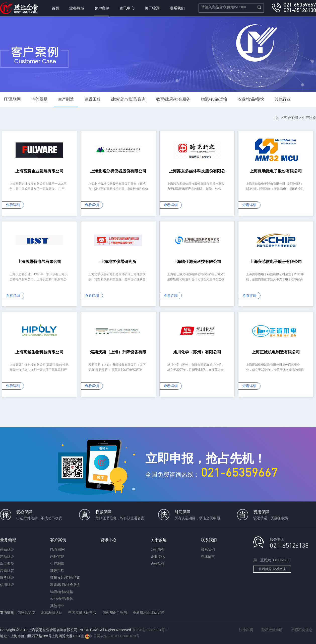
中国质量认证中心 (82, 612)
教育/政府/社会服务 (173, 99)
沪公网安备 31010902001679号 (112, 636)
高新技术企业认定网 (149, 612)
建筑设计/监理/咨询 (128, 99)
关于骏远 (152, 8)
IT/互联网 (12, 99)
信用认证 (7, 585)
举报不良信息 (302, 630)
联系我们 (177, 8)
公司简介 (158, 549)
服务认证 (7, 578)
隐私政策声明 (272, 630)
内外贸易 (39, 99)
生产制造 (66, 99)
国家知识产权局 (115, 612)
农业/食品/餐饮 (251, 99)
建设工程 (93, 99)
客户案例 (102, 8)
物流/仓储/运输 (214, 99)
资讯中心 (127, 8)
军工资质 (7, 564)
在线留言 (208, 557)
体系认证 (7, 549)
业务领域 (77, 8)
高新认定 (7, 571)
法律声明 (246, 630)
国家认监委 (26, 612)
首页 (55, 8)
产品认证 (7, 557)
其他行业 (283, 99)
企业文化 (158, 557)
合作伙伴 (158, 564)
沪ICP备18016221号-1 (150, 630)
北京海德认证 (52, 612)
